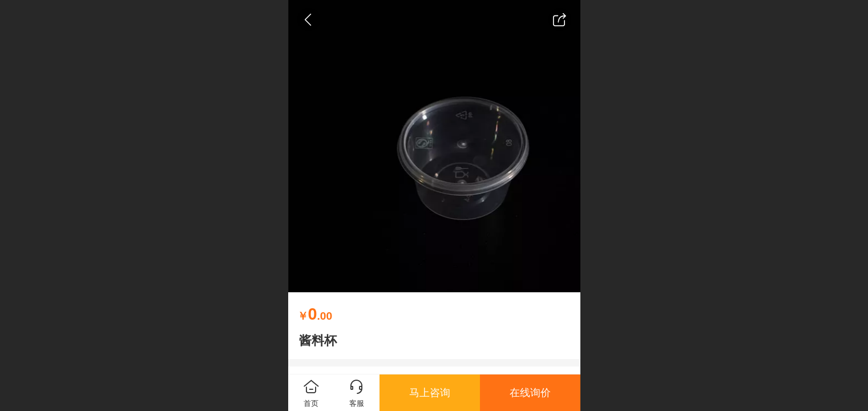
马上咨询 (430, 393)
